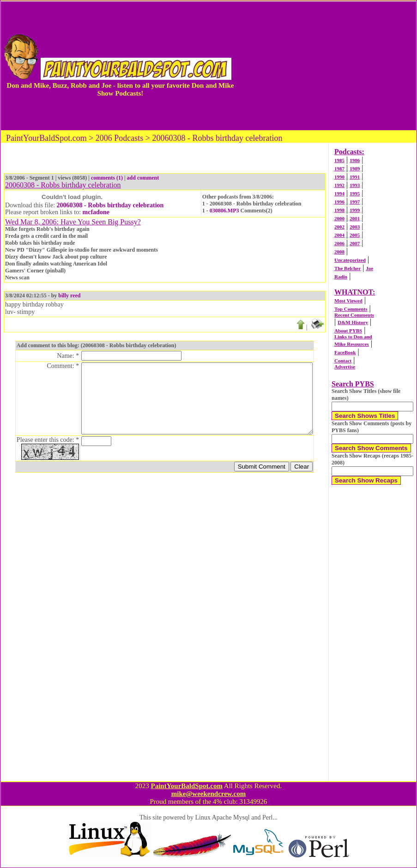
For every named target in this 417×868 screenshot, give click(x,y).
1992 (339, 185)
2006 (339, 243)
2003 (355, 227)
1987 (339, 169)
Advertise (345, 367)
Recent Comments (354, 315)
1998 (339, 210)
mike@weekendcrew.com (209, 794)
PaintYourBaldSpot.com (186, 786)
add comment (143, 178)
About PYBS (348, 331)
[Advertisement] (325, 66)
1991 (355, 177)
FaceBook (345, 352)
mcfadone (96, 212)
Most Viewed (348, 301)
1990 (339, 177)
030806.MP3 (224, 211)
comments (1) (107, 178)
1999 (355, 210)
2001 (355, 218)
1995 (355, 193)
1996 (339, 202)
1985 (339, 160)
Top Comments (351, 309)
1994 (339, 193)
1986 (355, 160)
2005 (355, 235)
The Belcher (347, 268)
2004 (339, 235)
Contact (343, 361)
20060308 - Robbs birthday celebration (110, 205)
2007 (355, 243)
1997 (355, 202)
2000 (339, 218)
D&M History (353, 322)
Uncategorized (350, 260)
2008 (339, 252)
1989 (355, 169)
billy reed (69, 295)
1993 (355, 185)
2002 (339, 227)
